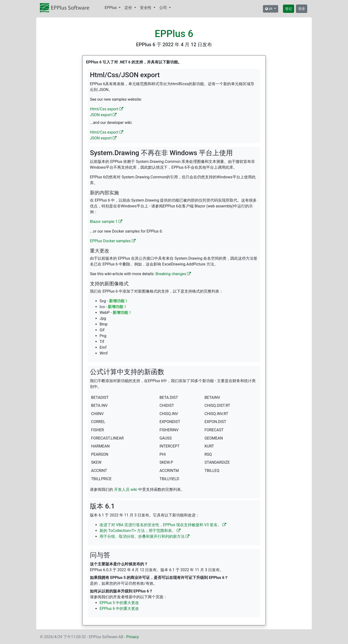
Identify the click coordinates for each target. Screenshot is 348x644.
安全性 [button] (146, 8)
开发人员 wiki (126, 489)
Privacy (133, 637)
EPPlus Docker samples (113, 241)
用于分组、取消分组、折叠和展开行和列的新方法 (145, 536)
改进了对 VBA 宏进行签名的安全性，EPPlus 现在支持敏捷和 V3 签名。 (163, 525)
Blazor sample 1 (106, 222)
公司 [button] (164, 8)
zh (269, 9)
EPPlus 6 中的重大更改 (119, 609)
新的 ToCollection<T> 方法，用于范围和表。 (140, 531)
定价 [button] (129, 8)
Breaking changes (173, 274)
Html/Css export (107, 109)
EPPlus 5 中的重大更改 (119, 603)
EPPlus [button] (111, 8)
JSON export (103, 115)
